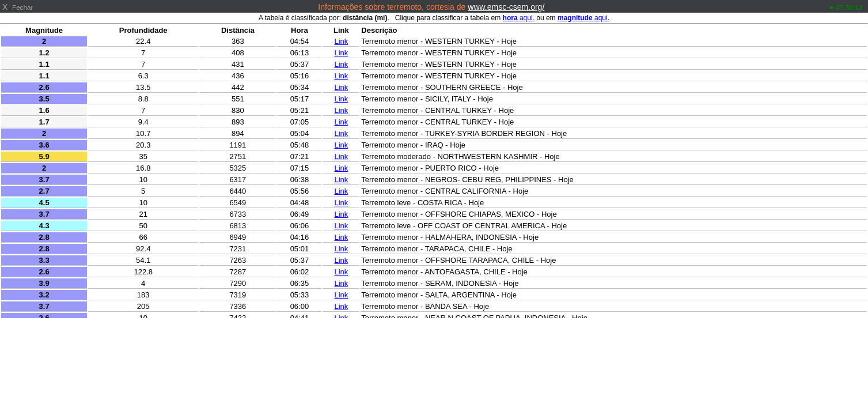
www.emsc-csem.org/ (506, 7)
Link (341, 41)
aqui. (519, 18)
